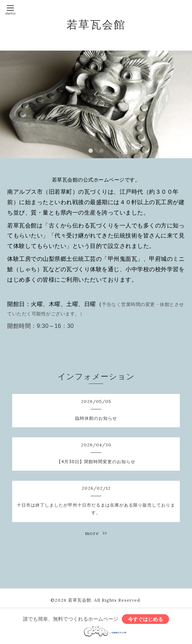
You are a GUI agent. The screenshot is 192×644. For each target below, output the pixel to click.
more (96, 533)
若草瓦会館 (96, 24)
